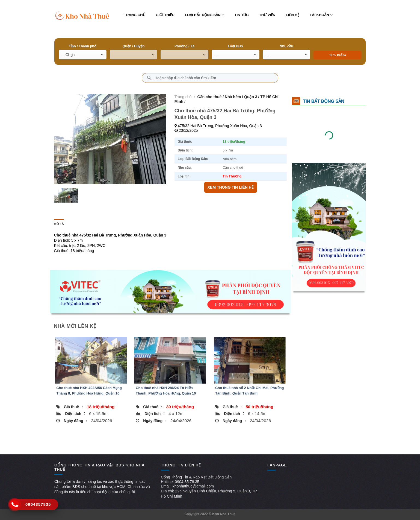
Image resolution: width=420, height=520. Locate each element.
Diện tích (75, 413)
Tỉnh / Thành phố (83, 46)
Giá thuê (73, 407)
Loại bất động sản (205, 15)
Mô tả (59, 224)
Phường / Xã (184, 46)
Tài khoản (321, 15)
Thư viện (267, 15)
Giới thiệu (165, 15)
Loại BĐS (235, 46)
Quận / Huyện (133, 46)
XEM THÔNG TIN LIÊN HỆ (231, 187)
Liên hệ (292, 15)
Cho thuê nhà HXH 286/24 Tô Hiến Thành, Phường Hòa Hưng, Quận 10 (166, 391)
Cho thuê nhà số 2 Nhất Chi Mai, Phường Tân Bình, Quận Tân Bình (250, 391)
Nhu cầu (286, 46)
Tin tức (242, 15)
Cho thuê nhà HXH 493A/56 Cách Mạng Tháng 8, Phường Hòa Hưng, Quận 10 (89, 391)
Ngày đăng (76, 421)
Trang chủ (135, 15)
